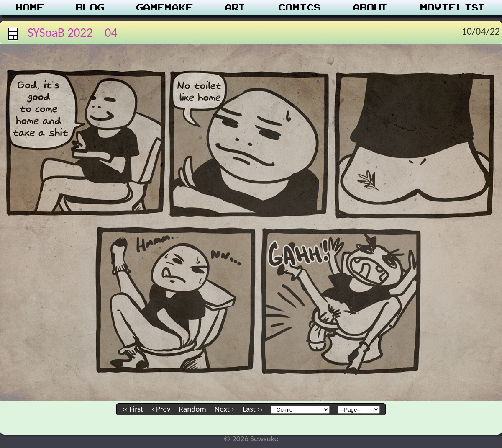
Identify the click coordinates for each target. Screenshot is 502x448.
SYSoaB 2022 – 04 (73, 32)
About (371, 8)
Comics (300, 8)
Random (193, 409)
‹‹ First (133, 409)
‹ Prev (161, 409)
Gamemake (165, 8)
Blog (90, 8)
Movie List (453, 8)
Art (236, 8)
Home (30, 8)
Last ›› (253, 409)
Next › (224, 409)
